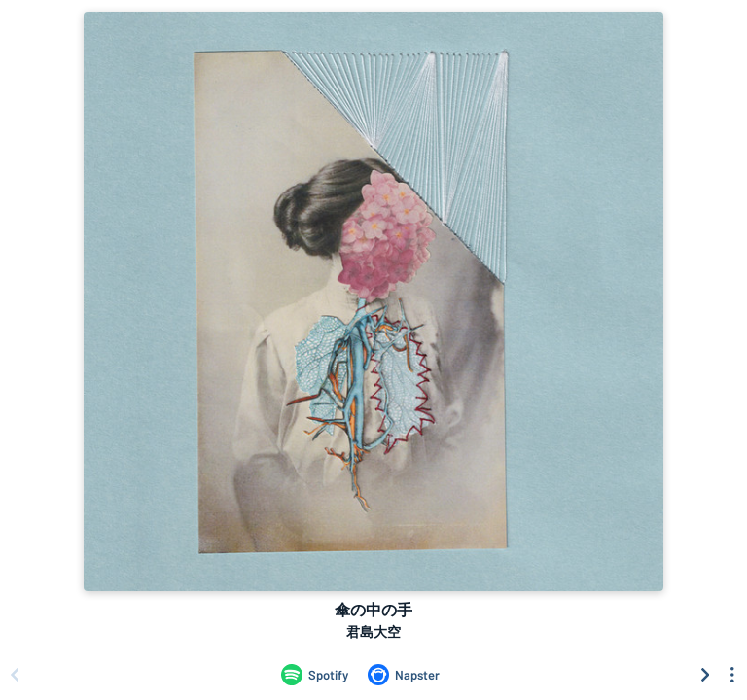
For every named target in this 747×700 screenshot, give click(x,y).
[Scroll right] (705, 675)
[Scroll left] (15, 675)
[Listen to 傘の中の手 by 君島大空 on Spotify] (315, 675)
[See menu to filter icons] (732, 675)
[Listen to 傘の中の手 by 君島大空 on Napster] (404, 675)
